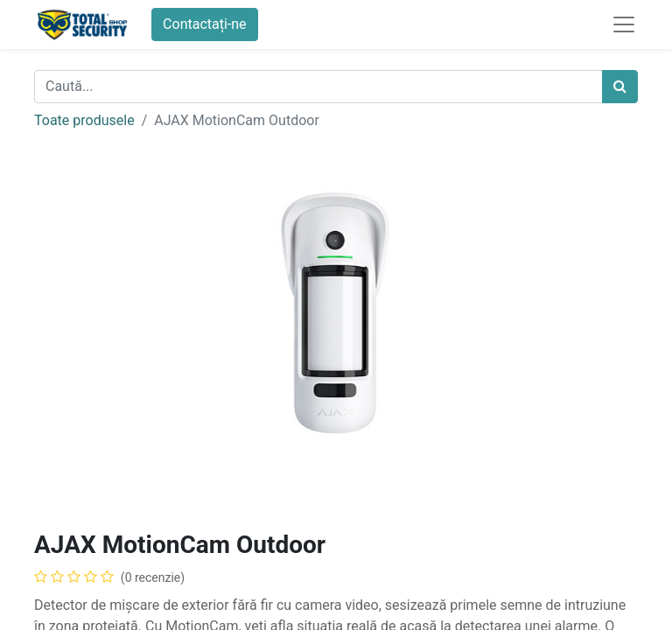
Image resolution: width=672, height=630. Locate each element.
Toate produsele (84, 120)
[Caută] (620, 87)
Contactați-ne (205, 24)
